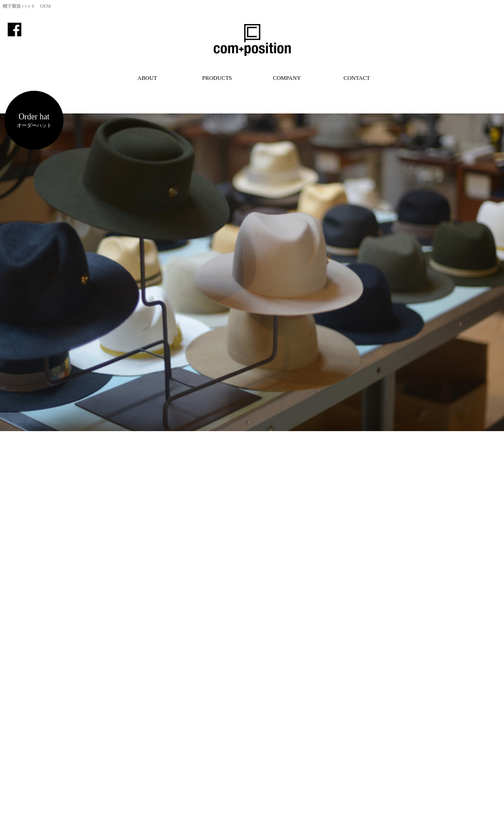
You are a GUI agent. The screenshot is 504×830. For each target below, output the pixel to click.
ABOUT (147, 78)
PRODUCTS (217, 78)
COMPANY (287, 78)
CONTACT (357, 78)
